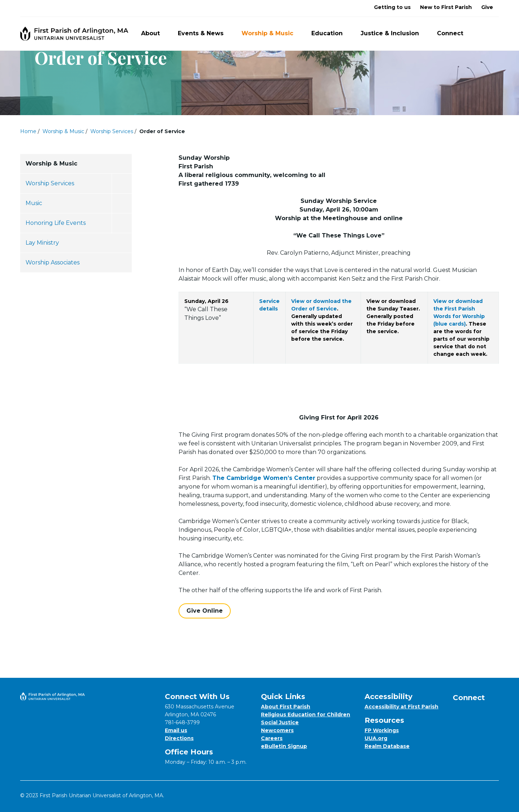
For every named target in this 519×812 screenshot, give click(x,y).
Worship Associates (53, 262)
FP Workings (382, 730)
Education (331, 33)
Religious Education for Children (306, 715)
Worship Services (112, 131)
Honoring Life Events (56, 223)
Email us (176, 730)
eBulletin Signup (284, 746)
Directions (179, 738)
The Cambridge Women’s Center (264, 478)
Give (487, 7)
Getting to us (392, 7)
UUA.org (376, 738)
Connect (454, 33)
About (155, 33)
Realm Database (387, 746)
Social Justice (280, 722)
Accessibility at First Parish (401, 707)
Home (28, 131)
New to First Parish (446, 7)
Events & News (205, 33)
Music (34, 203)
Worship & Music (272, 33)
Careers (272, 738)
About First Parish (286, 707)
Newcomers (277, 730)
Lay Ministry (42, 243)
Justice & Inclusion (394, 33)
